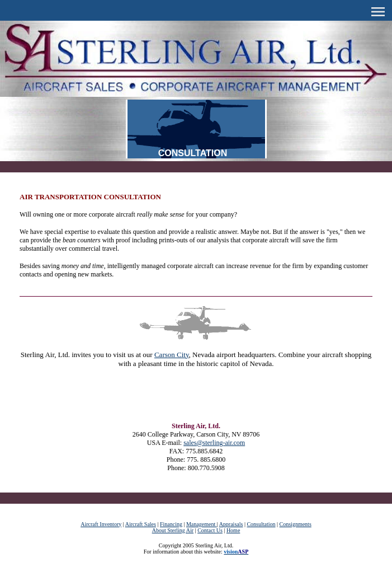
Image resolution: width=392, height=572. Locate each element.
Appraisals (231, 524)
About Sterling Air (173, 530)
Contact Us (210, 530)
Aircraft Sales (141, 524)
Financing (171, 524)
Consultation (261, 524)
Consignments (296, 524)
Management (202, 524)
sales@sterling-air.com (214, 443)
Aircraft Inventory (101, 524)
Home (233, 530)
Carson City (172, 355)
